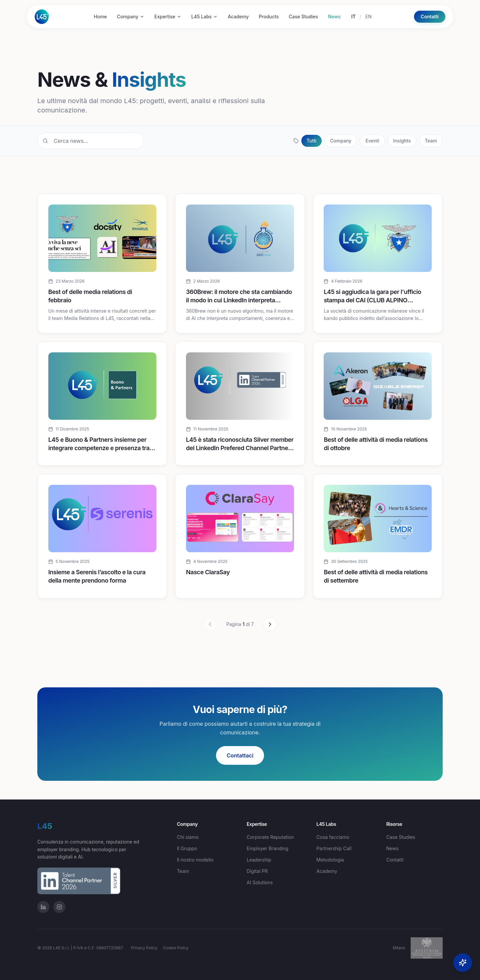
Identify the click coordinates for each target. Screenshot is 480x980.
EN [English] (368, 17)
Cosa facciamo (333, 837)
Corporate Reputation (270, 837)
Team (431, 141)
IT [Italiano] (353, 17)
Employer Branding (267, 848)
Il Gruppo (187, 848)
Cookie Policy (176, 948)
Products (269, 17)
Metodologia (330, 860)
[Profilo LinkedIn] (43, 907)
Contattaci (240, 755)
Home (100, 17)
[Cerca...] (91, 141)
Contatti (430, 17)
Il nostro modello (195, 860)
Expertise (168, 17)
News (334, 17)
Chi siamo (188, 837)
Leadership (259, 860)
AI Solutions (260, 882)
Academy (238, 17)
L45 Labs (204, 17)
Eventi (372, 141)
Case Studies (303, 17)
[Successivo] (270, 624)
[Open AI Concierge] (463, 963)
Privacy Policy (144, 948)
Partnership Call (334, 848)
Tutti (312, 141)
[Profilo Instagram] (59, 907)
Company (131, 17)
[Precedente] (210, 624)
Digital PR (257, 871)
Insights (402, 141)
